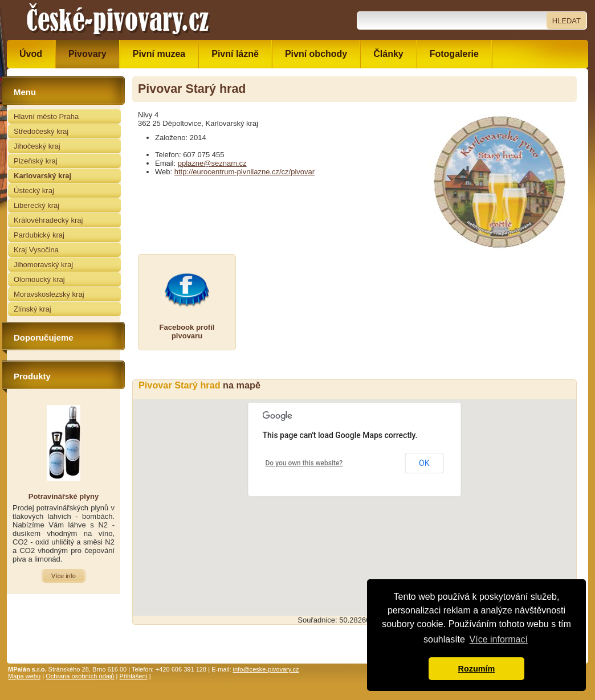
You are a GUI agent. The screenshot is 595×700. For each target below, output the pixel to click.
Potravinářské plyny (64, 496)
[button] (354, 497)
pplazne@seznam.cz (212, 163)
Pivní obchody (316, 54)
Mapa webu (24, 676)
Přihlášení (134, 676)
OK (424, 463)
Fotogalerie (454, 54)
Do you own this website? (304, 463)
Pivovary (87, 54)
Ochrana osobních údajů (80, 676)
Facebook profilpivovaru (187, 331)
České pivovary (118, 20)
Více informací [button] (499, 639)
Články (388, 54)
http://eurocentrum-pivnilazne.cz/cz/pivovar (244, 172)
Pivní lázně (235, 54)
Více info (64, 576)
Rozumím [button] (477, 669)
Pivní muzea (159, 54)
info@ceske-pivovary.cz (266, 669)
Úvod (31, 54)
